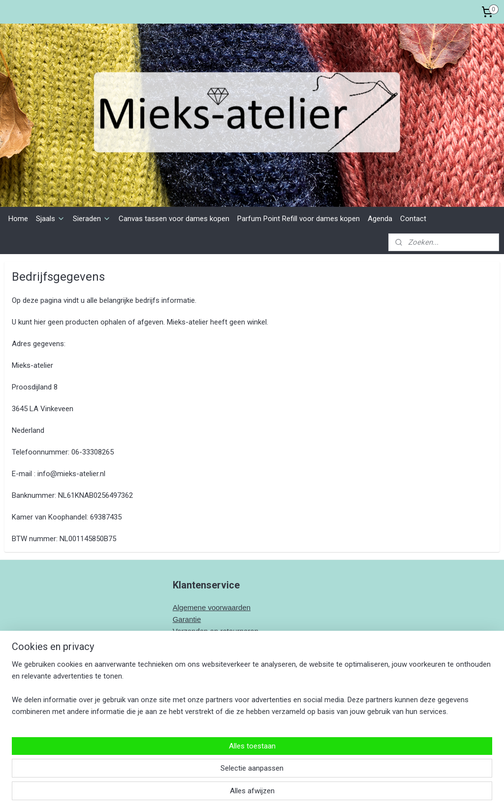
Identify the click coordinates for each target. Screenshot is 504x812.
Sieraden (92, 219)
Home (18, 219)
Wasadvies (191, 643)
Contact (413, 219)
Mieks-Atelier (199, 740)
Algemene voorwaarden (212, 607)
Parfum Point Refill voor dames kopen (299, 219)
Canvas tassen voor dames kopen (174, 219)
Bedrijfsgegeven (199, 666)
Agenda (380, 219)
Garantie (187, 619)
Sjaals (50, 219)
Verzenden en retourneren (216, 631)
